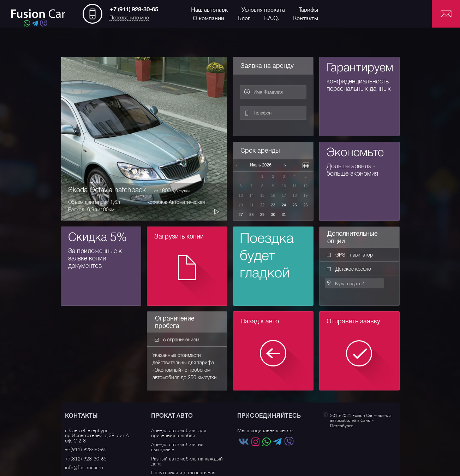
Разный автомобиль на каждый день (187, 461)
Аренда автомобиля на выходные (177, 447)
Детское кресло (349, 269)
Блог (244, 18)
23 (273, 205)
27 (241, 215)
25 (295, 205)
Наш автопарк (209, 10)
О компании (208, 18)
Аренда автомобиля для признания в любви (179, 433)
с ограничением (177, 340)
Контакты (306, 18)
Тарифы (309, 10)
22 (262, 205)
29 (262, 215)
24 (284, 205)
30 (273, 215)
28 (251, 215)
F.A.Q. (272, 18)
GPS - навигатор (350, 255)
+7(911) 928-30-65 (86, 450)
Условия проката (263, 10)
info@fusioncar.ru (84, 468)
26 (305, 205)
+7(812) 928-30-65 (86, 459)
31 (284, 215)
